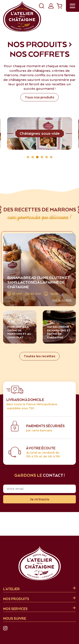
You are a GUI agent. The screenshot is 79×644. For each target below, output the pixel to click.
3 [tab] (37, 157)
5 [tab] (47, 157)
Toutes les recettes (39, 356)
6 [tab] (51, 157)
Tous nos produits (39, 97)
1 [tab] (28, 157)
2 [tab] (33, 157)
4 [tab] (42, 157)
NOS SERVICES (15, 609)
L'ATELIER (11, 589)
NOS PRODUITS (16, 599)
